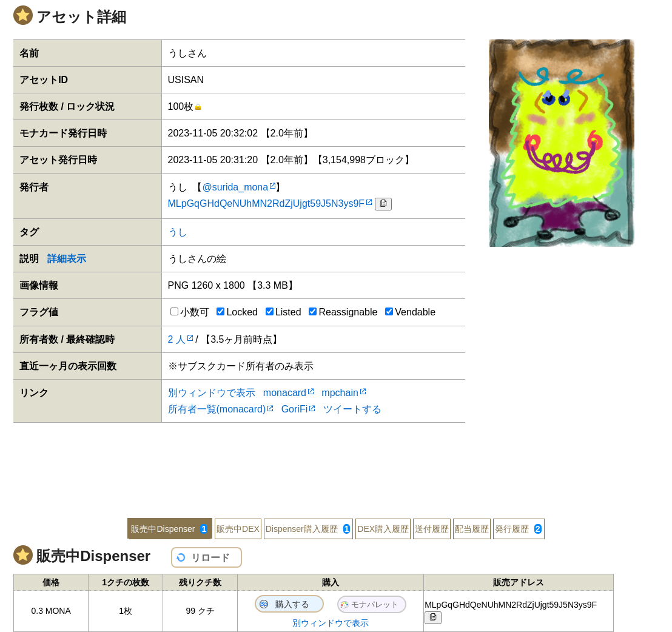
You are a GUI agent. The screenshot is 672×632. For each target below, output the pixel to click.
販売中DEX (238, 529)
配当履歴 (472, 529)
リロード (210, 558)
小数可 (190, 312)
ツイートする (352, 409)
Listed (284, 312)
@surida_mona (235, 187)
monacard (285, 393)
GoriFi (295, 409)
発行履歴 (518, 529)
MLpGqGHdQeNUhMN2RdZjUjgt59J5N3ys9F (267, 203)
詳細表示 (67, 259)
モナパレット (375, 604)
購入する (292, 604)
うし (178, 232)
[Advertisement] (336, 462)
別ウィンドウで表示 (212, 393)
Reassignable (343, 312)
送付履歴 (432, 529)
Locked (237, 312)
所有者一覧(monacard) (217, 409)
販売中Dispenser (169, 529)
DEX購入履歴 (383, 529)
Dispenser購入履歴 (308, 529)
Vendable (410, 312)
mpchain (340, 393)
